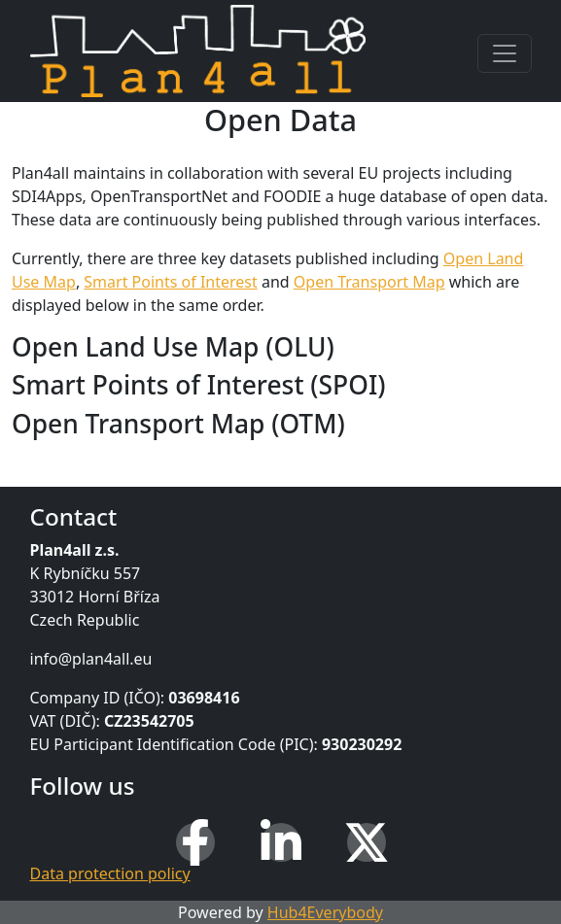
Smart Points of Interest (170, 282)
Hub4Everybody (325, 912)
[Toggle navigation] (505, 53)
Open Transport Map (369, 282)
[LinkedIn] (281, 842)
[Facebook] (195, 842)
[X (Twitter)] (367, 842)
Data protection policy (110, 873)
